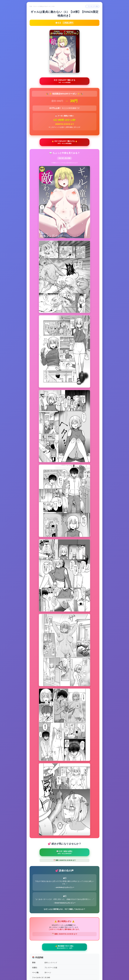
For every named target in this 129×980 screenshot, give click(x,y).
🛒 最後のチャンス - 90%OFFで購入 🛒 (65, 954)
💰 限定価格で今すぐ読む (64, 802)
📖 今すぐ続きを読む (65, 706)
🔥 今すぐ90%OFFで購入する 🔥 (64, 143)
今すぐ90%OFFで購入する (64, 81)
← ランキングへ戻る (92, 6)
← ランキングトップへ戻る (64, 970)
